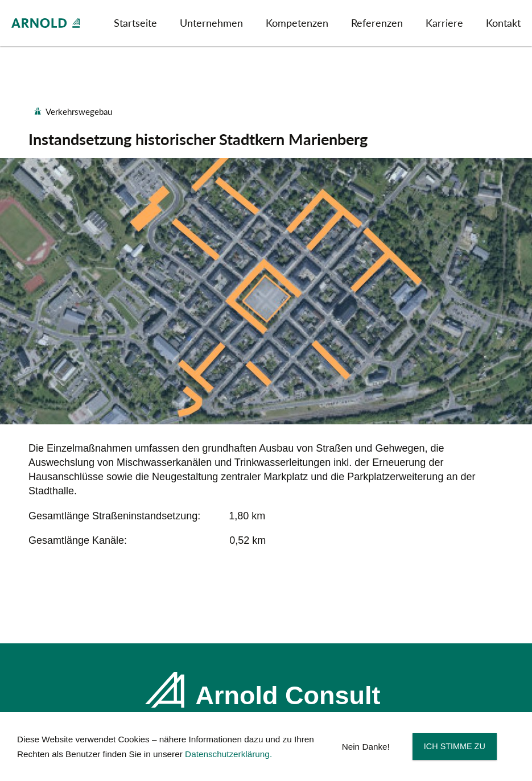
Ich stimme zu (455, 746)
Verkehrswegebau (79, 112)
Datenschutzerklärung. (228, 754)
